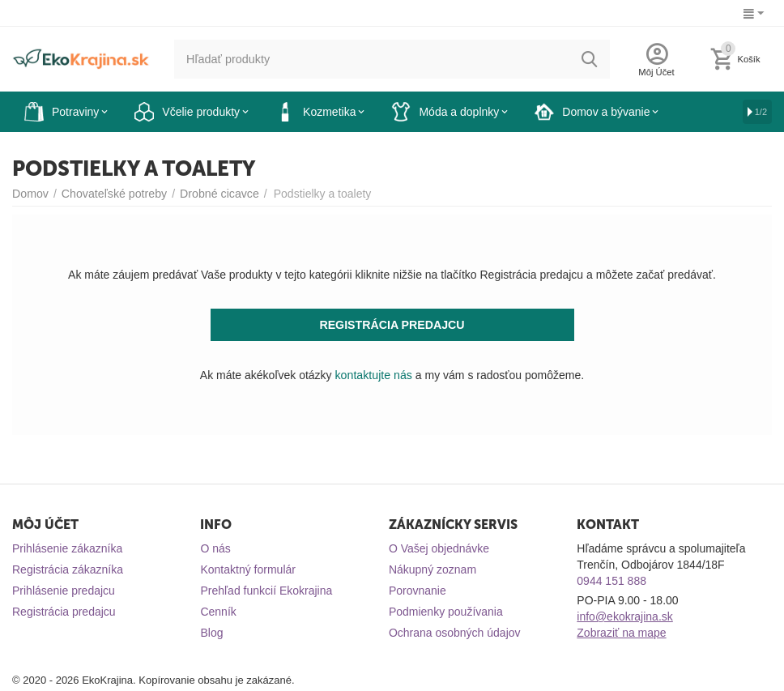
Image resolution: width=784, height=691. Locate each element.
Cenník (218, 612)
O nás (215, 548)
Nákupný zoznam (432, 569)
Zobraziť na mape (621, 633)
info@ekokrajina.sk (625, 616)
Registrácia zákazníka (68, 569)
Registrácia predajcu (64, 612)
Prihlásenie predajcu (64, 591)
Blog (211, 633)
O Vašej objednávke (439, 548)
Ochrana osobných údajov (455, 633)
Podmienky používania (446, 612)
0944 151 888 (611, 581)
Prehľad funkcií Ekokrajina (266, 591)
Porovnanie (418, 591)
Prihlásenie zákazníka (67, 548)
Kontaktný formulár (248, 569)
